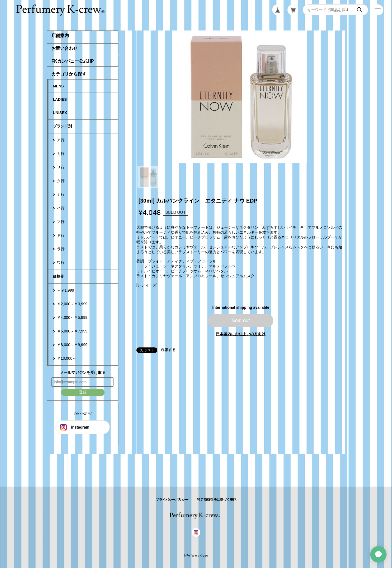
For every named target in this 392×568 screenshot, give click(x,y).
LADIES (60, 99)
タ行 (61, 181)
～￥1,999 (65, 290)
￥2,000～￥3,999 (72, 304)
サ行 (61, 167)
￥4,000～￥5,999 (72, 317)
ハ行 (61, 208)
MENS (58, 86)
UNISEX (60, 113)
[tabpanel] (241, 97)
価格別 (59, 276)
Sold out (241, 320)
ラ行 (61, 249)
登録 (83, 392)
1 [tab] (148, 177)
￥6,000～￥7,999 (72, 331)
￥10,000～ (67, 358)
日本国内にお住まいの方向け (241, 334)
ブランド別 (62, 126)
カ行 (61, 154)
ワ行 (61, 262)
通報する (168, 350)
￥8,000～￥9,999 (72, 345)
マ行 (61, 222)
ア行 (61, 140)
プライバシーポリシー (172, 500)
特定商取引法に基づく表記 (217, 500)
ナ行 (61, 194)
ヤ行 (61, 235)
